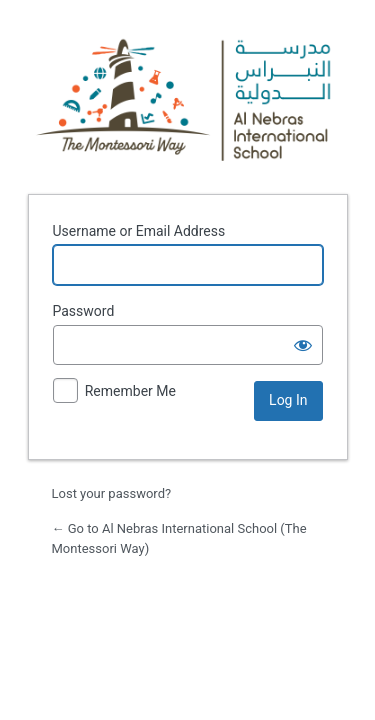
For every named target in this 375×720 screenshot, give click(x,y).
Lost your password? (112, 493)
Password (84, 311)
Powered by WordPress (188, 94)
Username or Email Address (139, 231)
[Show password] (303, 345)
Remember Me (130, 391)
